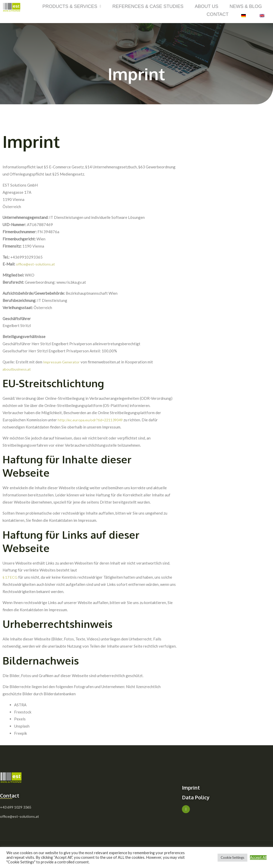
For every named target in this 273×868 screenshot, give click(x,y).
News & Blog (246, 6)
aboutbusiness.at (17, 368)
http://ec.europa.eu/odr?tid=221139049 (92, 419)
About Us (207, 6)
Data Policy (199, 796)
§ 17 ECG (11, 577)
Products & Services (72, 6)
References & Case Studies (148, 6)
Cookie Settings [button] (232, 857)
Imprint (193, 787)
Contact (218, 14)
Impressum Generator (62, 361)
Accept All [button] (258, 857)
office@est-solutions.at (36, 263)
